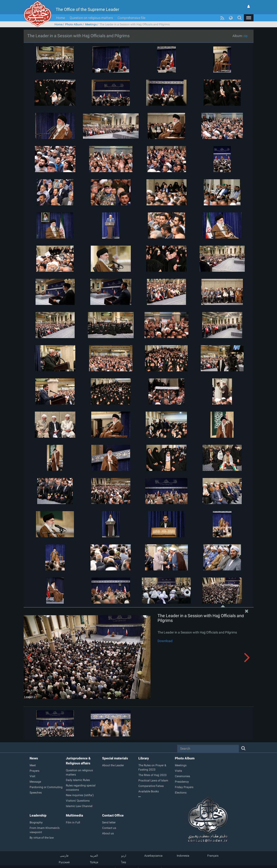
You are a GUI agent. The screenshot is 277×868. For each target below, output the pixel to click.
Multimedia (74, 815)
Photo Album (74, 24)
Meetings (91, 24)
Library (144, 758)
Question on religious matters (91, 18)
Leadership (38, 815)
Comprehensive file (131, 18)
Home (61, 18)
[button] (249, 18)
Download (165, 641)
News (34, 758)
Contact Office (113, 815)
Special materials (115, 758)
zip (245, 36)
